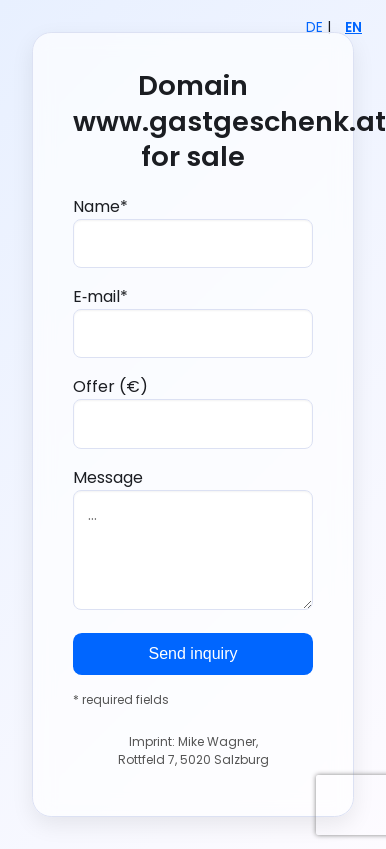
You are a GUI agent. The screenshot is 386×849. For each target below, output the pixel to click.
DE (314, 27)
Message (193, 538)
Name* (193, 231)
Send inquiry (193, 653)
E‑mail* (193, 321)
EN (353, 27)
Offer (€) (193, 411)
